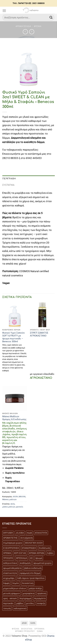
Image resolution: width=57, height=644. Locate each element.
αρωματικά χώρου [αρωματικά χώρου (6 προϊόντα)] (42, 563)
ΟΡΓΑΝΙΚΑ (39, 629)
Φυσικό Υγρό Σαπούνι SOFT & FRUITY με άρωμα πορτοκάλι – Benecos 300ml (14, 337)
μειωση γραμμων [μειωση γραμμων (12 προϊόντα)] (12, 593)
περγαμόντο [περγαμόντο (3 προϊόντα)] (40, 598)
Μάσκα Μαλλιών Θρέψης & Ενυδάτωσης (14, 418)
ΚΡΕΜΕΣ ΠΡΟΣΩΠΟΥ (25, 631)
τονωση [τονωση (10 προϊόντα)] (7, 608)
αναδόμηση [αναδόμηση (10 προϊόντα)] (25, 563)
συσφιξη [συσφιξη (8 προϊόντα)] (41, 603)
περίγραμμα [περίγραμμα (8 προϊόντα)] (25, 598)
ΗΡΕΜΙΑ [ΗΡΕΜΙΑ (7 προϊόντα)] (7, 553)
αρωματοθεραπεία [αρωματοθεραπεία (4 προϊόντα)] (12, 568)
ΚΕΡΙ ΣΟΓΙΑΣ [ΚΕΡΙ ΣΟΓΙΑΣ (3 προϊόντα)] (20, 553)
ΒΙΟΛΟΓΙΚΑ (27, 629)
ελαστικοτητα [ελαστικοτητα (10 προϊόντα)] (10, 573)
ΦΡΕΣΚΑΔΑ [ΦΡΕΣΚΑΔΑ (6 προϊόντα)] (22, 558)
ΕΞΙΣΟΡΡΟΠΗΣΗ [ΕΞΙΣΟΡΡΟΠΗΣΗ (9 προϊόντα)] (11, 548)
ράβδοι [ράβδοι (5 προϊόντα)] (20, 603)
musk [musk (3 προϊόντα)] (29, 533)
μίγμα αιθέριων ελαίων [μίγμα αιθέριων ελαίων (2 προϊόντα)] (15, 588)
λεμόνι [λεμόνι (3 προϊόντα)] (16, 583)
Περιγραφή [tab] (9, 179)
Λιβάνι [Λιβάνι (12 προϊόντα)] (50, 553)
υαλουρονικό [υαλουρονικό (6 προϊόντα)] (20, 608)
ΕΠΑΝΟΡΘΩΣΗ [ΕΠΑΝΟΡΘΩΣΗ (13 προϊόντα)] (29, 548)
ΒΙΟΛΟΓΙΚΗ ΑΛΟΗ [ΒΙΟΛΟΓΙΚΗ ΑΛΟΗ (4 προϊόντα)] (34, 543)
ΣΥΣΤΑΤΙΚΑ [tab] (8, 185)
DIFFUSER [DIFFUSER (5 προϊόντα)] (8, 533)
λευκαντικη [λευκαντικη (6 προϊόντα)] (28, 583)
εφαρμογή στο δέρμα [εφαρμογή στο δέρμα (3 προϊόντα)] (30, 573)
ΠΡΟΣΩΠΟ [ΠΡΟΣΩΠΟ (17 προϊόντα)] (8, 558)
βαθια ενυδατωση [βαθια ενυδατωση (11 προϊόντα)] (33, 568)
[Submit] (51, 17)
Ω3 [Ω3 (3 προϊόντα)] (31, 558)
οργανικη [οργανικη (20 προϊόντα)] (42, 593)
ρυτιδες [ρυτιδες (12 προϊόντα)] (30, 603)
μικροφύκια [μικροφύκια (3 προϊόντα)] (29, 593)
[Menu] (4, 11)
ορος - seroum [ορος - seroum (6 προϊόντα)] (10, 598)
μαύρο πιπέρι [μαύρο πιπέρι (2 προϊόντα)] (35, 588)
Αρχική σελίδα (23, 26)
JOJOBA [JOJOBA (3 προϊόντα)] (20, 533)
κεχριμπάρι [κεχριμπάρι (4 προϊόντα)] (9, 578)
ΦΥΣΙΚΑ (38, 26)
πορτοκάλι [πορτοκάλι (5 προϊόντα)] (8, 603)
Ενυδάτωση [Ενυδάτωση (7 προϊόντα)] (45, 548)
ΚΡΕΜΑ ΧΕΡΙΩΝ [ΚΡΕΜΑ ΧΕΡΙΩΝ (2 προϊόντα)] (37, 553)
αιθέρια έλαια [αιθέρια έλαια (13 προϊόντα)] (10, 563)
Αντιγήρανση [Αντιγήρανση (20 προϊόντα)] (27, 538)
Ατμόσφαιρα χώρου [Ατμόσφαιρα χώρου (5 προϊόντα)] (13, 543)
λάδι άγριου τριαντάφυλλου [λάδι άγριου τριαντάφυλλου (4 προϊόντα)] (31, 578)
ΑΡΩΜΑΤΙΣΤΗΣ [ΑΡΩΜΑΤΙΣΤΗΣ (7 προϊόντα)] (10, 538)
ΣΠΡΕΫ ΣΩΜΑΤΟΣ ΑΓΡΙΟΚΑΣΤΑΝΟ (39, 334)
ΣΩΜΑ (40, 631)
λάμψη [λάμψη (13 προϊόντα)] (6, 583)
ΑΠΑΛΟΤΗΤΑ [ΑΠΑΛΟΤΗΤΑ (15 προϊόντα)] (41, 533)
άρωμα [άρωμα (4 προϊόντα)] (39, 558)
